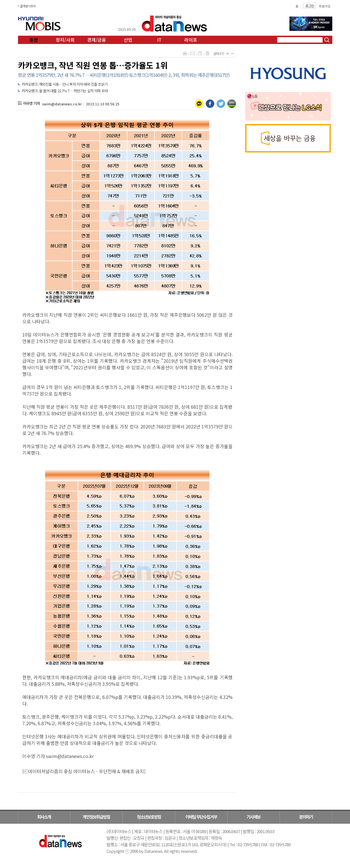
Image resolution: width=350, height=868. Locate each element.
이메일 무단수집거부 (201, 817)
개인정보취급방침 (96, 817)
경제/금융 (97, 40)
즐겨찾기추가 (28, 6)
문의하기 (306, 817)
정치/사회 (65, 40)
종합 (34, 40)
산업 (128, 40)
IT (159, 40)
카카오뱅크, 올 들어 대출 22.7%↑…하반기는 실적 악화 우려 (65, 91)
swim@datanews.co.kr (62, 104)
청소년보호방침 (149, 817)
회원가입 (325, 6)
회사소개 (44, 817)
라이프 (191, 40)
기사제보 (253, 817)
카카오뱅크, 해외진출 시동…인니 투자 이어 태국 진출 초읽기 (65, 84)
